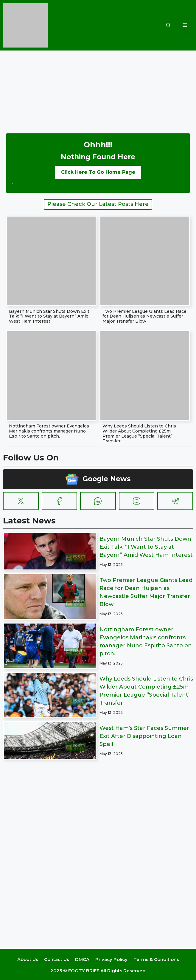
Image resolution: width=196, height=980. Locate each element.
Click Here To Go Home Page (98, 172)
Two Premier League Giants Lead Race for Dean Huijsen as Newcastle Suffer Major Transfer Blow (144, 316)
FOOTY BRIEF (84, 971)
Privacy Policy (111, 959)
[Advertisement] (98, 88)
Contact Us (57, 959)
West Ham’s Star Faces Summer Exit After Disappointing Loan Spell (144, 736)
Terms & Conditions (156, 959)
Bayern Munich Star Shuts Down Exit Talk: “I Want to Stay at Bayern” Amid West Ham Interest (49, 316)
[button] (168, 25)
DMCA (82, 959)
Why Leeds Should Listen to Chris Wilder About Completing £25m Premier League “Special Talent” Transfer (139, 433)
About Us (28, 959)
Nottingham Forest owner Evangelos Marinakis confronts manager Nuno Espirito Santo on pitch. (49, 431)
